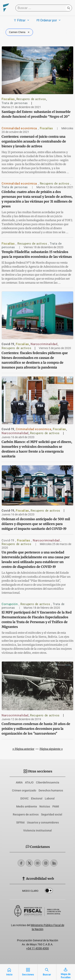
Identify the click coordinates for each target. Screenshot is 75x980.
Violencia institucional (37, 830)
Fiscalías (8, 99)
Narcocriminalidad (44, 344)
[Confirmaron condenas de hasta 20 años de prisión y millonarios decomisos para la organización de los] (37, 686)
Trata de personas (15, 103)
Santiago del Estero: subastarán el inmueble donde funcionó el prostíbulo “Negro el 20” (36, 114)
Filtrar (22, 20)
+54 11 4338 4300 (37, 948)
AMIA (19, 782)
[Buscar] (41, 8)
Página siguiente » (51, 749)
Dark (49, 891)
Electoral (37, 798)
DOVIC (24, 798)
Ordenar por (49, 20)
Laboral (50, 798)
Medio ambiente (27, 806)
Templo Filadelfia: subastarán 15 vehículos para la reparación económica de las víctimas (37, 254)
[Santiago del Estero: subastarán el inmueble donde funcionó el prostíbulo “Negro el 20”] (37, 70)
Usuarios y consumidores (43, 822)
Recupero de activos (31, 99)
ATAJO (29, 782)
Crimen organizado (24, 790)
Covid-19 (8, 344)
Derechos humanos (51, 790)
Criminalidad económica (20, 128)
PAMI (56, 806)
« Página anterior (23, 749)
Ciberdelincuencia (48, 782)
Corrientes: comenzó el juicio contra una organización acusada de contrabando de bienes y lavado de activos (34, 141)
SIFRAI (20, 822)
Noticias (45, 806)
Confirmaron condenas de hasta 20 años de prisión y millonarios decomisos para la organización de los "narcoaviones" (36, 729)
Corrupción (10, 604)
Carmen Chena (20, 32)
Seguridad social (52, 814)
